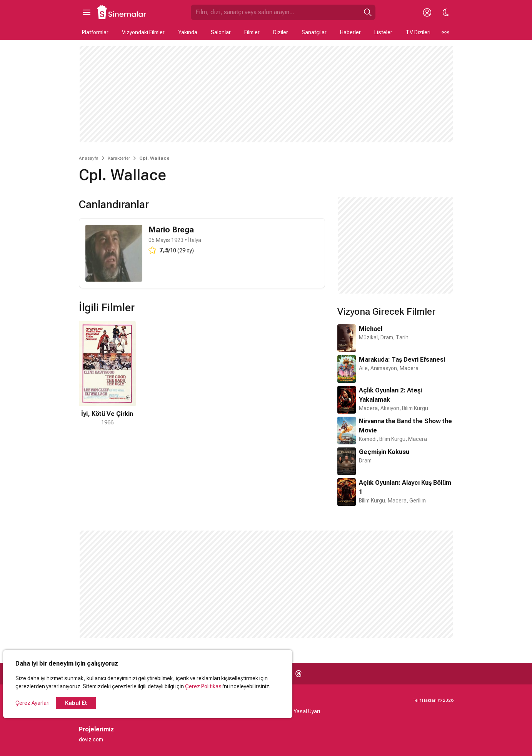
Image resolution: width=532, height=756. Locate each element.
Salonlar (221, 32)
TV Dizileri (418, 32)
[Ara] (368, 12)
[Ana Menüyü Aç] (87, 12)
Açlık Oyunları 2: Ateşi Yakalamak (390, 395)
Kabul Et (76, 703)
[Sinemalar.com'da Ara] (275, 12)
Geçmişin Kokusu (384, 452)
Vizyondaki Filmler (143, 32)
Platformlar (95, 32)
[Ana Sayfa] (122, 12)
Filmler (252, 32)
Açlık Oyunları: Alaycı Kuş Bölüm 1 (405, 487)
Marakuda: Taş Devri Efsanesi (402, 360)
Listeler (383, 32)
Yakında (188, 32)
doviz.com (91, 739)
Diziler (281, 32)
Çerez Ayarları (33, 703)
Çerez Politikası (204, 686)
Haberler (350, 32)
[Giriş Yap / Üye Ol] (427, 12)
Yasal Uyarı (307, 711)
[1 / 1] (107, 374)
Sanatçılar (314, 32)
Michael (371, 329)
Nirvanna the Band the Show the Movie (405, 426)
